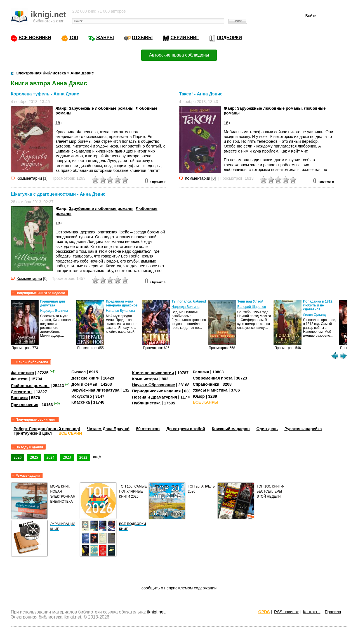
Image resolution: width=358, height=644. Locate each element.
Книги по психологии (153, 373)
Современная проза (213, 378)
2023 (67, 457)
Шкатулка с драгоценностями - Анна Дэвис (58, 194)
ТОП (74, 38)
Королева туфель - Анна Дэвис (45, 94)
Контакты (312, 612)
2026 (17, 457)
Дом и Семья (84, 384)
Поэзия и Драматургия (155, 397)
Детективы (22, 392)
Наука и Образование (153, 385)
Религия (201, 372)
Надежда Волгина (54, 311)
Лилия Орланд (314, 315)
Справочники (206, 384)
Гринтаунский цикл (33, 433)
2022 (83, 457)
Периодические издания (156, 391)
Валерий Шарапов (251, 307)
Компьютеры (145, 379)
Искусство (82, 396)
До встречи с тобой (186, 429)
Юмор (199, 396)
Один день (267, 429)
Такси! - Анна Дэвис (201, 94)
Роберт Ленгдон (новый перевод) (47, 429)
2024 (50, 457)
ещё (97, 456)
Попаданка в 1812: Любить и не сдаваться (318, 305)
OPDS (264, 612)
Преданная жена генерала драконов (122, 303)
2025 (34, 457)
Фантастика (22, 373)
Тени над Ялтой (250, 301)
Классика (81, 402)
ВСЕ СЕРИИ (70, 433)
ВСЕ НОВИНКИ (35, 38)
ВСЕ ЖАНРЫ (205, 402)
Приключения (24, 405)
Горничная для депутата (52, 303)
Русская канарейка (303, 429)
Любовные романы (30, 386)
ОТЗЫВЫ (142, 38)
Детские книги (85, 378)
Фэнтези (19, 379)
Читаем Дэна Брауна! (108, 429)
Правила (333, 612)
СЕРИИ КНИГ (185, 38)
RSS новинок (286, 612)
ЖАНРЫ (105, 38)
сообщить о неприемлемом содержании (179, 588)
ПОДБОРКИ (229, 38)
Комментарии (29, 178)
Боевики (19, 398)
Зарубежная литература (95, 390)
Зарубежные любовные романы (101, 108)
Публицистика (146, 403)
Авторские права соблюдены (179, 55)
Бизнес (78, 372)
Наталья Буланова (120, 311)
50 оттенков (148, 429)
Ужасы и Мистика (210, 390)
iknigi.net (156, 612)
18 (58, 123)
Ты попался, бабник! (189, 301)
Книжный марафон (231, 429)
